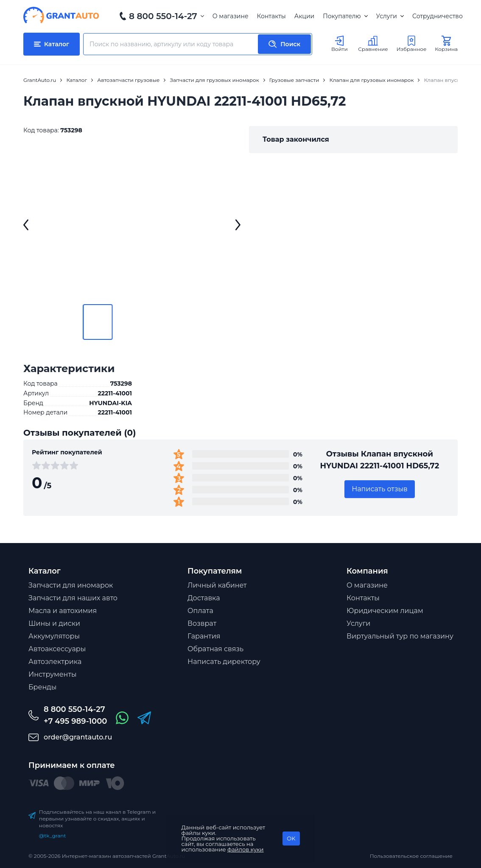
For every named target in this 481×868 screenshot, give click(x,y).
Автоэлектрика (55, 662)
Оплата (200, 611)
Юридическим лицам (385, 611)
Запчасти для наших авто (73, 598)
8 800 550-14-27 (163, 16)
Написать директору (224, 662)
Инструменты (53, 674)
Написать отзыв (380, 489)
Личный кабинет (217, 585)
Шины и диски (54, 623)
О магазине (231, 16)
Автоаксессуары (57, 649)
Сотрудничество (438, 16)
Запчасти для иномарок (71, 585)
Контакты (271, 16)
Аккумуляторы (54, 636)
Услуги (390, 16)
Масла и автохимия (63, 611)
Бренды (42, 687)
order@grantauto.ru (78, 737)
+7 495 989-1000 (75, 721)
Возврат (202, 623)
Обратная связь (215, 649)
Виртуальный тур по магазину (400, 636)
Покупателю (345, 16)
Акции (304, 16)
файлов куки (246, 849)
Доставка (204, 598)
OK (291, 838)
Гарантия (204, 636)
